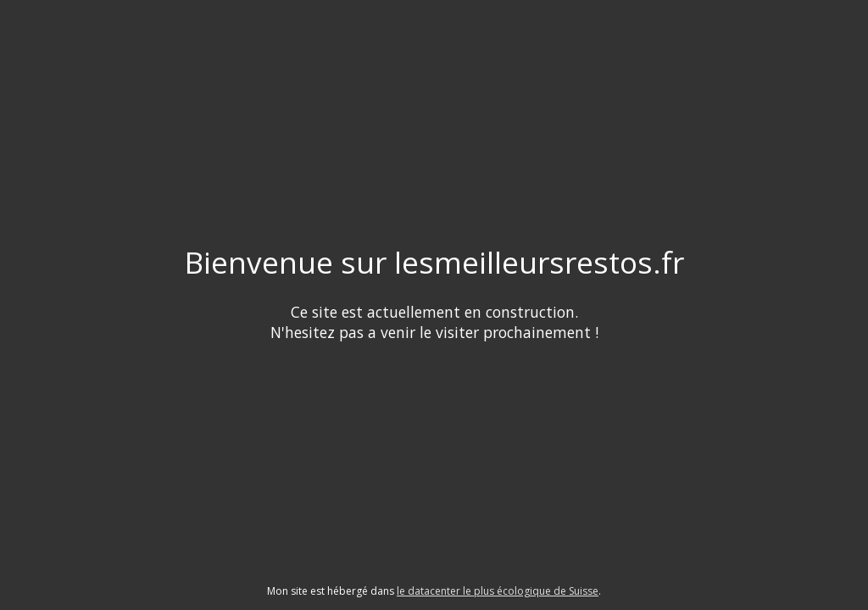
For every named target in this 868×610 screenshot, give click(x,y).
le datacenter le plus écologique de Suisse (498, 591)
